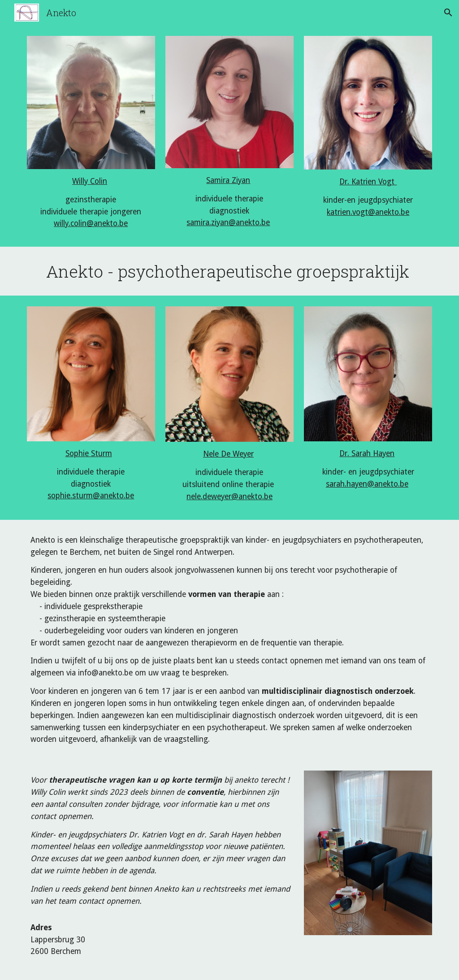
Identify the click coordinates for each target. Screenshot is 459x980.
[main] (91, 203)
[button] (448, 13)
